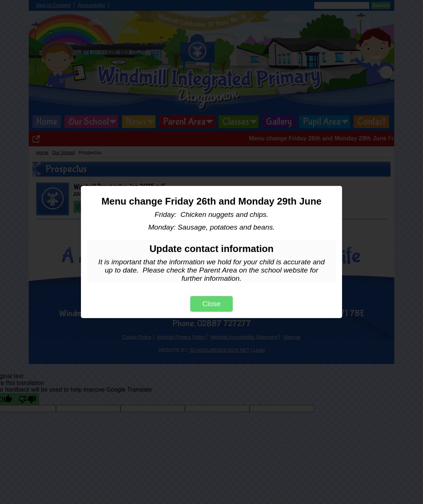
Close (211, 304)
